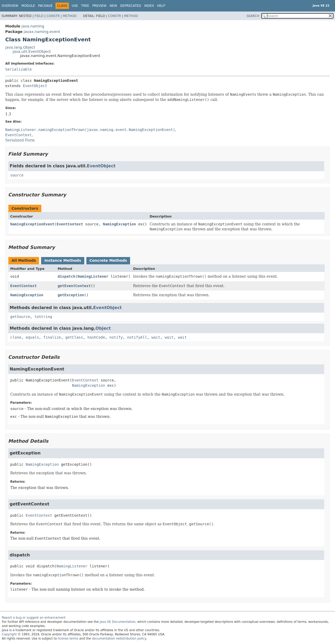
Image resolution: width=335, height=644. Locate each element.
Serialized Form (20, 140)
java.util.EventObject (32, 52)
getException (71, 295)
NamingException (119, 224)
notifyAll (137, 337)
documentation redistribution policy (119, 639)
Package (45, 6)
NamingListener (93, 276)
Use (75, 6)
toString (43, 317)
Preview (99, 6)
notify (116, 337)
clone (16, 337)
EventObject (35, 86)
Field (39, 16)
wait (156, 337)
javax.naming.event (42, 32)
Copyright (9, 634)
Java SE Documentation (118, 622)
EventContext (70, 224)
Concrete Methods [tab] (108, 260)
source (17, 175)
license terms (68, 639)
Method (70, 16)
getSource (20, 317)
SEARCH (253, 16)
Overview (10, 6)
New (113, 6)
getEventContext (74, 286)
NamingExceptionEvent (32, 224)
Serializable (18, 69)
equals (32, 337)
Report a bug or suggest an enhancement (34, 618)
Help (161, 6)
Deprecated (131, 6)
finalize (52, 337)
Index (149, 6)
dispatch (66, 276)
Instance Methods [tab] (63, 260)
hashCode (96, 337)
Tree (85, 6)
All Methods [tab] (24, 260)
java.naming (33, 26)
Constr (53, 16)
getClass (74, 337)
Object (103, 328)
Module (28, 6)
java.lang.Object (20, 47)
